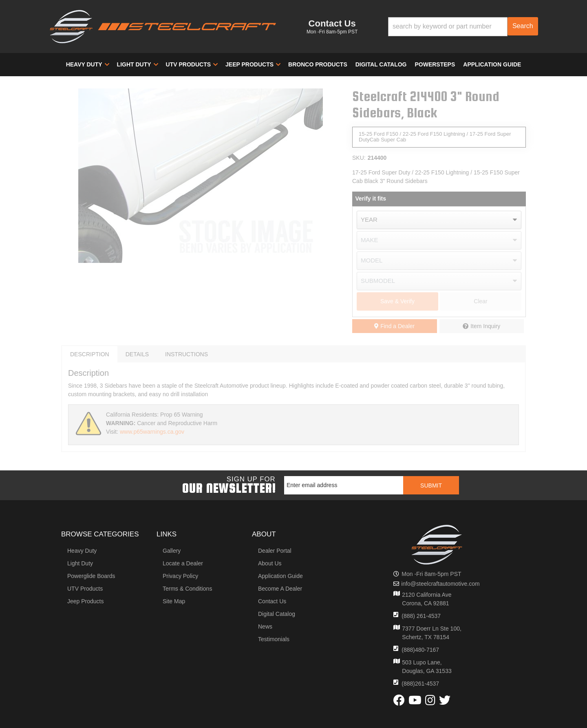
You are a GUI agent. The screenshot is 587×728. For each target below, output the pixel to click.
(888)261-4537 (420, 684)
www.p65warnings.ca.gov (152, 432)
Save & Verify (397, 301)
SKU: (359, 158)
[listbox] (439, 220)
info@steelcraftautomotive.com (440, 584)
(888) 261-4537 (421, 616)
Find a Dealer (394, 326)
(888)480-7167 (420, 650)
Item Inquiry (485, 326)
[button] (463, 27)
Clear (480, 301)
